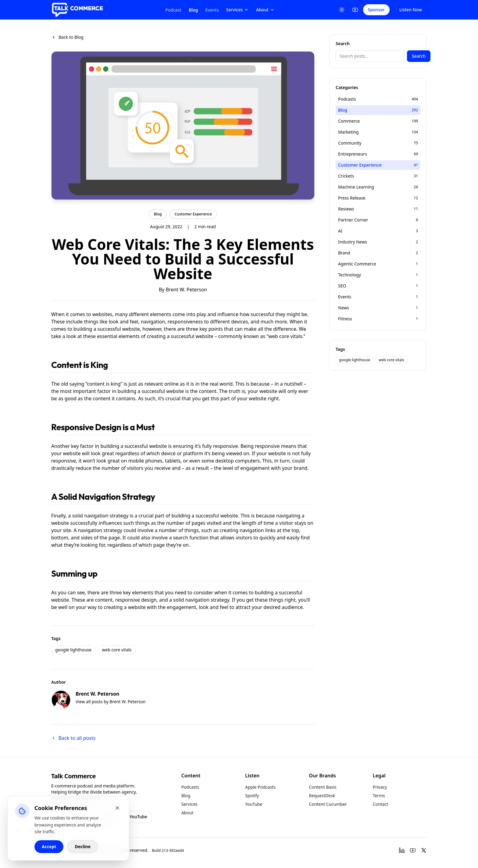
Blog (193, 10)
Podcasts (190, 787)
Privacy (380, 787)
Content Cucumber (328, 804)
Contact (381, 804)
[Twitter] (424, 850)
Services (238, 10)
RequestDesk (322, 796)
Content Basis (323, 787)
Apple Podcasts (260, 787)
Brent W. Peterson (186, 290)
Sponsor (376, 10)
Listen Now (411, 10)
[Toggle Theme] (342, 10)
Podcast (173, 10)
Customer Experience (193, 214)
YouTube (138, 817)
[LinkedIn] (402, 850)
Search (419, 56)
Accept (49, 846)
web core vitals (117, 650)
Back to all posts (73, 738)
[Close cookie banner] (117, 808)
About (265, 10)
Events (212, 10)
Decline (83, 846)
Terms (379, 796)
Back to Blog (67, 37)
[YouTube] (355, 10)
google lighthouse (73, 650)
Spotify (252, 796)
